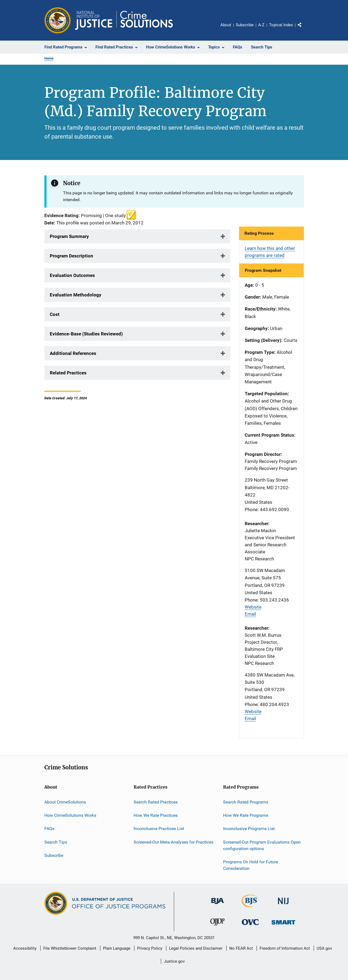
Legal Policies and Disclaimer (196, 948)
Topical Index (281, 25)
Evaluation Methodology (76, 295)
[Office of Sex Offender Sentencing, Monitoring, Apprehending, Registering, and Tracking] (283, 925)
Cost (55, 314)
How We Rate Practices (156, 815)
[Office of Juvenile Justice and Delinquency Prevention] (217, 927)
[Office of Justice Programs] (58, 20)
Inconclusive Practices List (159, 829)
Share (304, 29)
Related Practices (68, 373)
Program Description (72, 256)
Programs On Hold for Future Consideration (251, 865)
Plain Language (117, 948)
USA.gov (324, 948)
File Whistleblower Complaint (70, 948)
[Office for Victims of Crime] (250, 926)
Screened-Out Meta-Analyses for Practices (173, 842)
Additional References (73, 353)
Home (49, 58)
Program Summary (69, 236)
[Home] (124, 20)
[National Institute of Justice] (283, 905)
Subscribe (245, 25)
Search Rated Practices (156, 802)
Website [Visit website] (253, 607)
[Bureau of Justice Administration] (218, 905)
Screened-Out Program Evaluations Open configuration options (262, 845)
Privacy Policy (150, 948)
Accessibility (25, 948)
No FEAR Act (241, 948)
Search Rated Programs (246, 802)
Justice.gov (174, 961)
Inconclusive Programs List (249, 829)
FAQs (49, 829)
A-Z (261, 25)
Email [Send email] (250, 614)
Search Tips (56, 842)
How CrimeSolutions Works (70, 815)
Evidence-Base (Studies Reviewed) (86, 334)
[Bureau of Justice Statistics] (250, 908)
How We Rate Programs (246, 815)
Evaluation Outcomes (72, 275)
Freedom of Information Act (285, 948)
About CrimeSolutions (65, 802)
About (226, 25)
